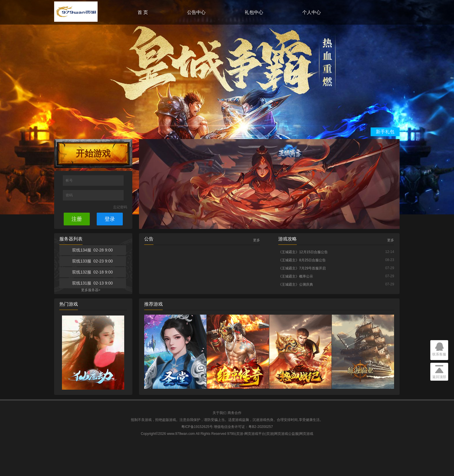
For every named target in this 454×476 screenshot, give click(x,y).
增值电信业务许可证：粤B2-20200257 (243, 427)
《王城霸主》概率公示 (296, 276)
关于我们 (219, 413)
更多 (257, 240)
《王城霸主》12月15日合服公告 (303, 252)
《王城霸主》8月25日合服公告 (302, 260)
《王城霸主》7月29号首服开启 (302, 268)
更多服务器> (91, 290)
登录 (110, 219)
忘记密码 (120, 207)
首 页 (143, 12)
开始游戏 (93, 153)
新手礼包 (385, 132)
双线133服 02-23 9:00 (92, 261)
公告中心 (196, 12)
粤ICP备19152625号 (197, 427)
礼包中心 (254, 12)
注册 (77, 219)
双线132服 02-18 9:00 (92, 272)
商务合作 (235, 413)
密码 (70, 195)
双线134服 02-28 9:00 (92, 250)
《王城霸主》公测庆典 (296, 284)
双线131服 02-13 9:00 (92, 283)
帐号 (70, 180)
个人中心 (312, 12)
